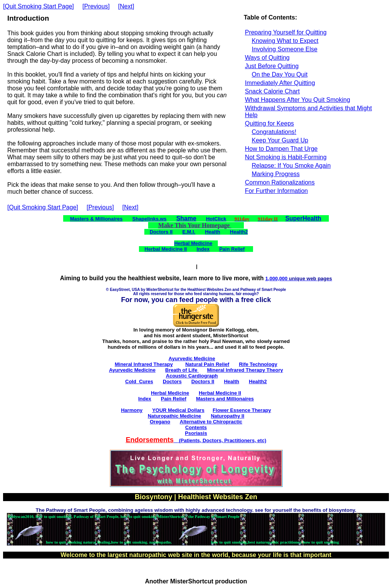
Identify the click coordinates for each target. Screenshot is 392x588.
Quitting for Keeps (269, 123)
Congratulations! (274, 132)
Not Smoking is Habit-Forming (286, 157)
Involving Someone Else (284, 49)
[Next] (126, 6)
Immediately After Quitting (280, 83)
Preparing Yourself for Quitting (286, 32)
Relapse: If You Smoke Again (291, 166)
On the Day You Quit (279, 74)
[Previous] (96, 6)
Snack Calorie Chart (272, 91)
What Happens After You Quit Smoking (298, 100)
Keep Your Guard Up (280, 140)
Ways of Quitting (267, 58)
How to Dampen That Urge (281, 149)
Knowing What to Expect (285, 41)
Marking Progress (275, 174)
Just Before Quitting (272, 66)
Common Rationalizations (280, 182)
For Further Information (277, 191)
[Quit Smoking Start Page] (38, 6)
